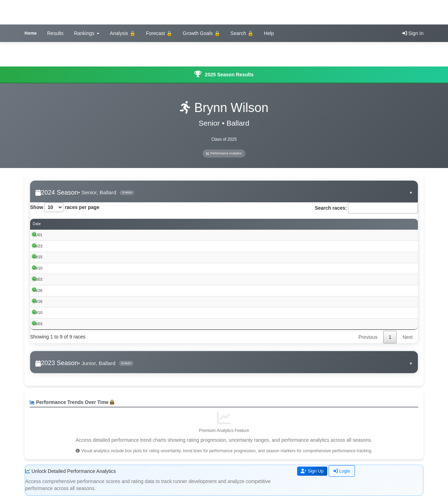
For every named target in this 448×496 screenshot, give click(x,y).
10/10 (38, 268)
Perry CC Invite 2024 (77, 279)
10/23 (38, 246)
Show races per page (65, 207)
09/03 (38, 324)
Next (408, 337)
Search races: (366, 208)
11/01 (38, 235)
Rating (382, 224)
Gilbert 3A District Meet (79, 246)
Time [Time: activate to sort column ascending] (250, 224)
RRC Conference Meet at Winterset (90, 257)
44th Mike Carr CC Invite (80, 301)
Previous (368, 337)
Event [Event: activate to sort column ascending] (64, 224)
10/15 (38, 257)
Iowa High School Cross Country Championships (101, 235)
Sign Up (313, 471)
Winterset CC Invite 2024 (81, 313)
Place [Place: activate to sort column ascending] (224, 224)
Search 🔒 (242, 33)
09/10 (38, 313)
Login (344, 471)
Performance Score (304, 224)
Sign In (413, 33)
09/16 (38, 301)
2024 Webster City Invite (80, 324)
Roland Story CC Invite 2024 (84, 291)
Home (31, 33)
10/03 (38, 279)
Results (55, 33)
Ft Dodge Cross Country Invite (85, 268)
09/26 (38, 291)
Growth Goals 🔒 (201, 33)
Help (269, 33)
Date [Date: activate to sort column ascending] (37, 224)
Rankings (86, 33)
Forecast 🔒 (159, 33)
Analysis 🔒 (123, 33)
